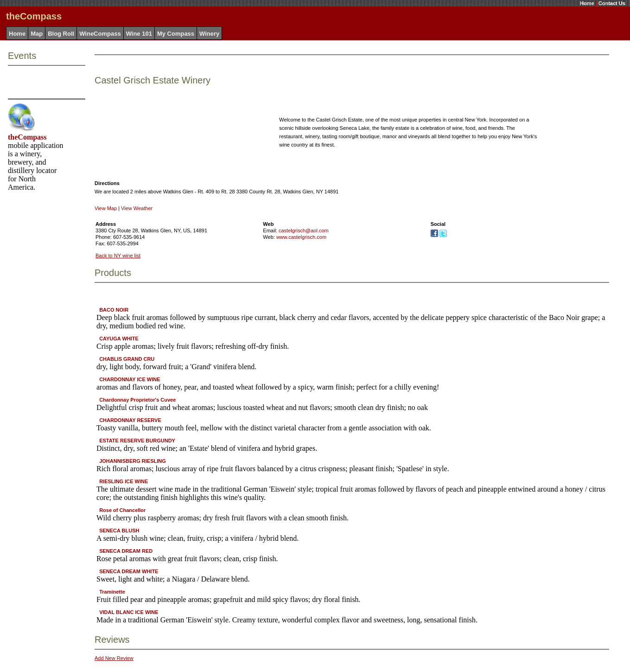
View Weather (137, 208)
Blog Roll (61, 34)
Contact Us (612, 3)
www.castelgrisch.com (301, 237)
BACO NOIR (114, 310)
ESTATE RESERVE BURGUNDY (137, 441)
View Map (106, 208)
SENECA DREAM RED (126, 551)
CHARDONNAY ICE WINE (130, 379)
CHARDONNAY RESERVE (130, 420)
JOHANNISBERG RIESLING (133, 461)
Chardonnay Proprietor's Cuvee (137, 400)
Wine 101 (139, 34)
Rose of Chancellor (122, 510)
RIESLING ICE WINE (124, 481)
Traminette (112, 592)
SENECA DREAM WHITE (129, 571)
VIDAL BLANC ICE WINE (129, 612)
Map (37, 34)
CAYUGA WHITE (119, 339)
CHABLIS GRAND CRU (127, 359)
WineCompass (100, 34)
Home (587, 3)
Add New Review (114, 658)
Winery (209, 34)
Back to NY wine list (118, 256)
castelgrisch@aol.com (304, 230)
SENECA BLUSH (119, 531)
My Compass (176, 34)
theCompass (27, 137)
